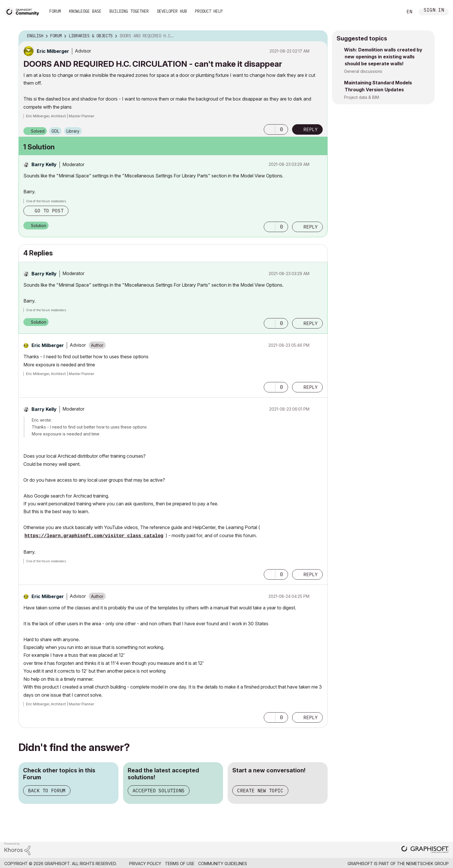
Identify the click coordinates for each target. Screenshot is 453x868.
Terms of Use (180, 864)
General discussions (363, 71)
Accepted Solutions (159, 791)
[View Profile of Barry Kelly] (44, 164)
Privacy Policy (145, 864)
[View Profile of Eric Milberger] (53, 51)
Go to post (49, 211)
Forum (55, 11)
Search (392, 12)
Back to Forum (47, 791)
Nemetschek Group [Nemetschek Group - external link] (427, 864)
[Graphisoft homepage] (425, 850)
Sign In (434, 11)
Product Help (209, 11)
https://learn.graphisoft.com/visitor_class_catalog (94, 536)
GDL (55, 131)
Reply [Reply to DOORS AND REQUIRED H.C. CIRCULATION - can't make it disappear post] (311, 129)
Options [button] (320, 36)
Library (73, 131)
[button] (270, 129)
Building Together (129, 11)
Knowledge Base (85, 11)
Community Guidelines (223, 864)
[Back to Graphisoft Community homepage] (24, 11)
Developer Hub (172, 11)
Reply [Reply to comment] (311, 227)
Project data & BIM (362, 97)
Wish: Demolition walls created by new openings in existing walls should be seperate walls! (383, 57)
